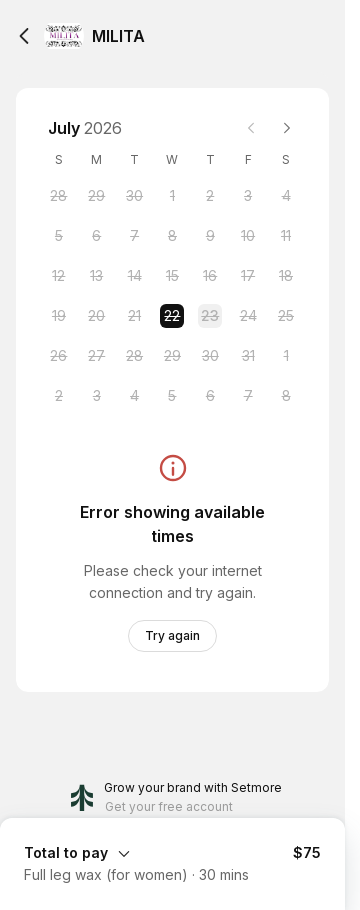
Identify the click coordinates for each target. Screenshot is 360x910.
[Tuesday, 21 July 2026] (135, 316)
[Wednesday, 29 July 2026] (172, 356)
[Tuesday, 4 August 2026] (135, 396)
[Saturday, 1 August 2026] (286, 356)
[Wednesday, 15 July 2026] (172, 276)
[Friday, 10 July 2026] (248, 236)
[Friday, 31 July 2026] (248, 356)
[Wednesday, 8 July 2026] (172, 236)
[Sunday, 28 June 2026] (59, 196)
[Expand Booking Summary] (172, 852)
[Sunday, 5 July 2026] (59, 236)
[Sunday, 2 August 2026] (59, 396)
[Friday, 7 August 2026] (248, 396)
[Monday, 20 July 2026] (97, 316)
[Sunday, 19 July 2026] (59, 316)
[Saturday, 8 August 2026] (286, 396)
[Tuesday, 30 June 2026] (135, 196)
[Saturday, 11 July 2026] (286, 236)
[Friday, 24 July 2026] (248, 316)
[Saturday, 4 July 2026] (286, 196)
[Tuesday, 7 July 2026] (135, 236)
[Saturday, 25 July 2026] (286, 316)
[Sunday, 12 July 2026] (59, 276)
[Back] (24, 36)
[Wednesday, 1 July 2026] (172, 196)
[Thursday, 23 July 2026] (210, 316)
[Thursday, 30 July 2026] (210, 356)
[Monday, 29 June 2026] (97, 196)
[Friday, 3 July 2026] (248, 196)
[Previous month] (251, 128)
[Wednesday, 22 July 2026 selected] (172, 316)
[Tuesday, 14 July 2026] (135, 276)
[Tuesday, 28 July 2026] (135, 356)
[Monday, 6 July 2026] (97, 236)
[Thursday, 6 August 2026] (210, 396)
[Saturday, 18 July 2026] (286, 276)
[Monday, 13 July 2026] (97, 276)
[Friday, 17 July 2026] (248, 276)
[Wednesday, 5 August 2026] (172, 396)
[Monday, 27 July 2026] (97, 356)
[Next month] (287, 128)
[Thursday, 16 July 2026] (210, 276)
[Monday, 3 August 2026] (97, 396)
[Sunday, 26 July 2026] (59, 356)
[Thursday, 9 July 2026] (210, 236)
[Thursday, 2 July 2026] (210, 196)
